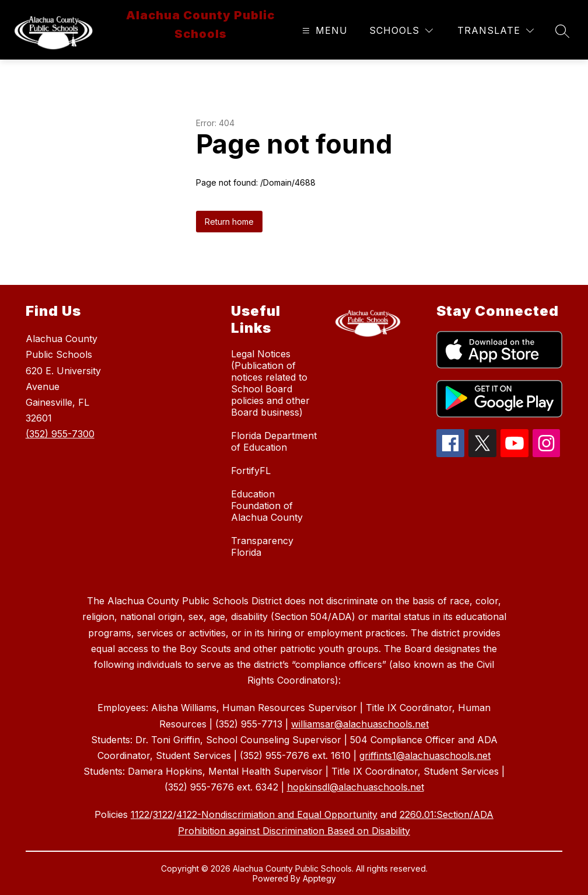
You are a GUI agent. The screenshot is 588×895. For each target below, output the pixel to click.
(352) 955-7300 (60, 434)
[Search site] (562, 31)
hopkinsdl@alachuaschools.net (356, 787)
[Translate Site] (496, 31)
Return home (229, 222)
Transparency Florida (262, 546)
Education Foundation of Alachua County (267, 506)
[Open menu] (323, 31)
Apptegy (319, 878)
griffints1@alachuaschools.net (425, 755)
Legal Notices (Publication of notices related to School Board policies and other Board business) (270, 383)
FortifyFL (251, 471)
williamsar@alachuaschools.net (360, 724)
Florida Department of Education (274, 441)
